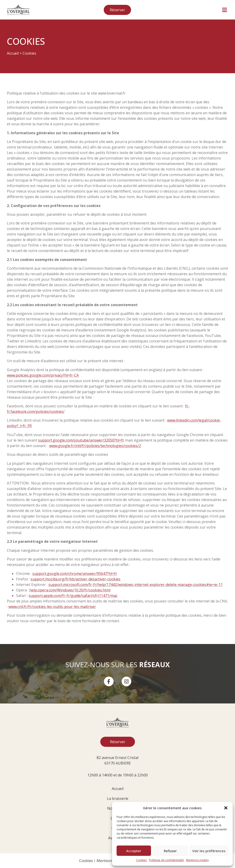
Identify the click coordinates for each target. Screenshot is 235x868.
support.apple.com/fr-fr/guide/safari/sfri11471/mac (73, 596)
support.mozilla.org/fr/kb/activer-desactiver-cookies (76, 579)
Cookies (141, 860)
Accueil (13, 53)
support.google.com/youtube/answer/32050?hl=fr (81, 440)
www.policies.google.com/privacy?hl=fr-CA (43, 375)
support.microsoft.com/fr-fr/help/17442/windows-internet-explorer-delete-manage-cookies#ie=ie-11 (136, 585)
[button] (226, 808)
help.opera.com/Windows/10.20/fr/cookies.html (70, 590)
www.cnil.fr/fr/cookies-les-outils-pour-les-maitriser (52, 607)
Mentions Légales (197, 860)
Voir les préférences (209, 851)
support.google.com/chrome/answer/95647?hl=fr (75, 574)
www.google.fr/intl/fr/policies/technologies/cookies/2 (95, 446)
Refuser (170, 851)
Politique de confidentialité (166, 860)
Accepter (134, 851)
